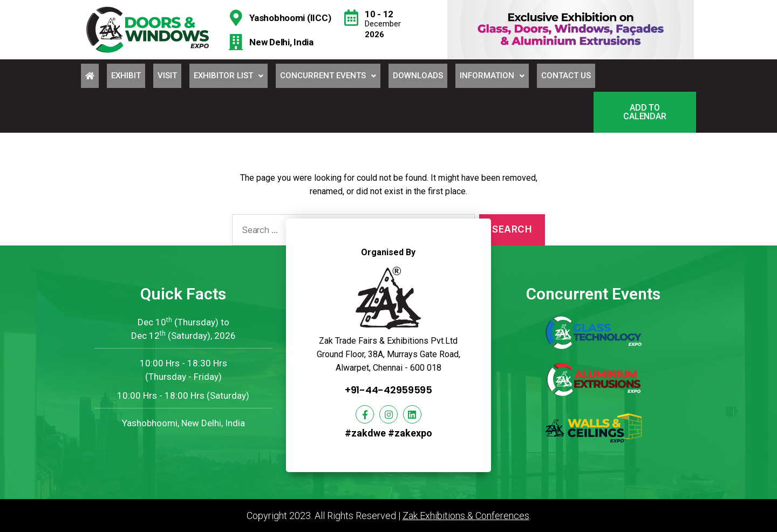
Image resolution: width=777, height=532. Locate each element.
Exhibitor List (229, 76)
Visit (167, 76)
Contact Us (566, 76)
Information (492, 76)
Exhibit (126, 76)
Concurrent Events (328, 76)
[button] (645, 112)
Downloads (418, 76)
